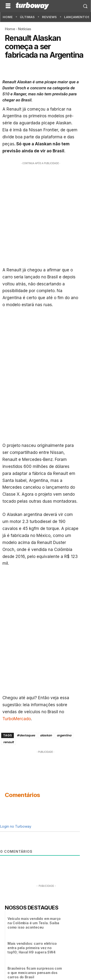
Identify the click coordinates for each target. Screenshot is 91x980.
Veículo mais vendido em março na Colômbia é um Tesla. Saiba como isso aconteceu (34, 923)
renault (8, 742)
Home (10, 29)
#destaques (26, 735)
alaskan (46, 735)
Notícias (25, 29)
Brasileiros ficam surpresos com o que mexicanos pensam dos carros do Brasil (35, 973)
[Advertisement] (45, 213)
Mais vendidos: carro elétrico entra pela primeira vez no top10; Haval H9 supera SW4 (32, 948)
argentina (64, 735)
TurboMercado (17, 719)
